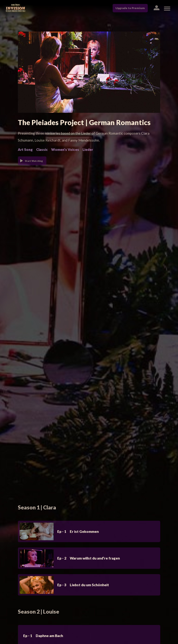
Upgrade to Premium (130, 8)
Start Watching (34, 161)
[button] (156, 8)
